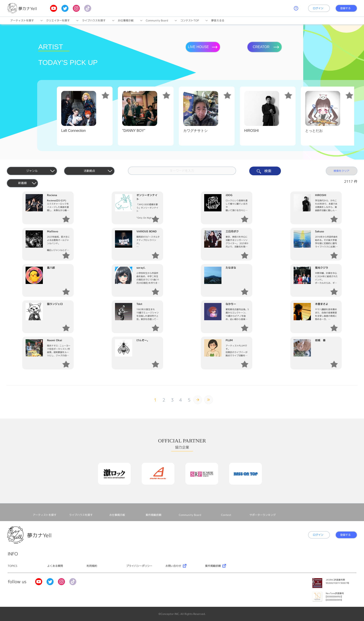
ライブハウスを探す (94, 20)
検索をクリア (341, 171)
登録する (345, 8)
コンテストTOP (190, 20)
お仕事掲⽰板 (126, 20)
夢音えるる (218, 20)
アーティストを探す (22, 20)
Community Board (157, 20)
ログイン (318, 8)
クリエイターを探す (58, 20)
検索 (265, 171)
